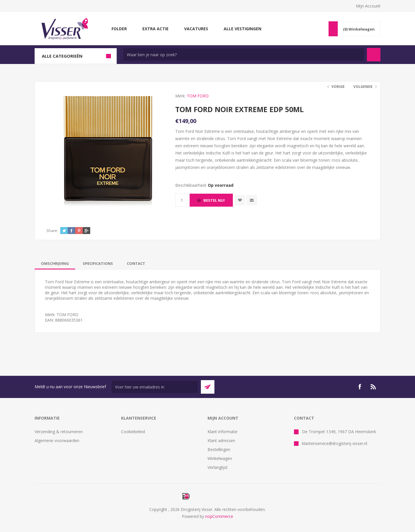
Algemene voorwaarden (57, 440)
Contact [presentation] (136, 263)
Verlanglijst (218, 467)
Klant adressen (221, 440)
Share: (52, 231)
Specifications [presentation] (98, 263)
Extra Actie (155, 29)
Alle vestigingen (243, 29)
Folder (119, 29)
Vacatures (196, 29)
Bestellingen (219, 449)
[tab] (55, 263)
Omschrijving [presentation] (55, 263)
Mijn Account (368, 6)
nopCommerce (219, 516)
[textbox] (244, 55)
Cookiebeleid (133, 432)
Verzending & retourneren (59, 432)
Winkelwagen (220, 458)
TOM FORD (198, 96)
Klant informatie (222, 432)
